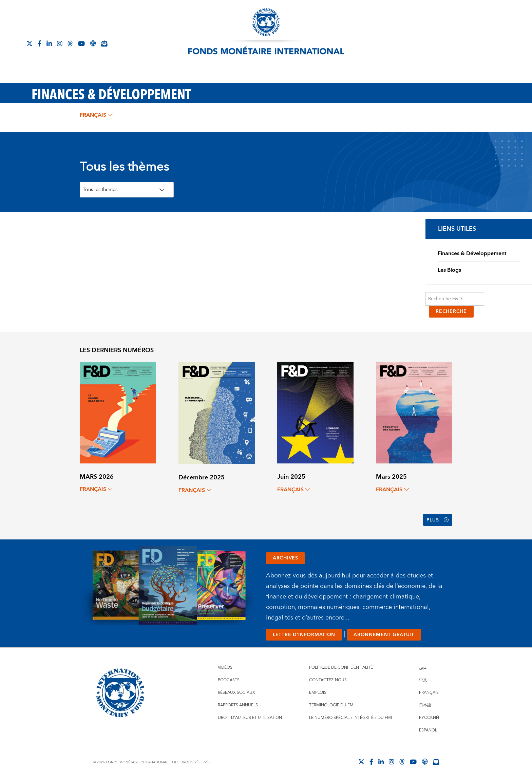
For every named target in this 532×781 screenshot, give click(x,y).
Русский (429, 718)
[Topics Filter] (127, 190)
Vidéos (225, 668)
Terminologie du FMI (332, 705)
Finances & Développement (472, 253)
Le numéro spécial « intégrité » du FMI (350, 718)
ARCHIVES (286, 558)
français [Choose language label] (96, 115)
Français (429, 693)
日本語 (425, 705)
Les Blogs (449, 270)
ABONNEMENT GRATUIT (384, 635)
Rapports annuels (238, 705)
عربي (423, 668)
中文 (423, 680)
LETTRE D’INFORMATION (304, 635)
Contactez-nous (328, 680)
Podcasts (229, 680)
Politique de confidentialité (341, 668)
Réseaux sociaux (236, 693)
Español (428, 730)
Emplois (318, 693)
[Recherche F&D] (455, 299)
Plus (438, 520)
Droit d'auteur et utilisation (250, 718)
